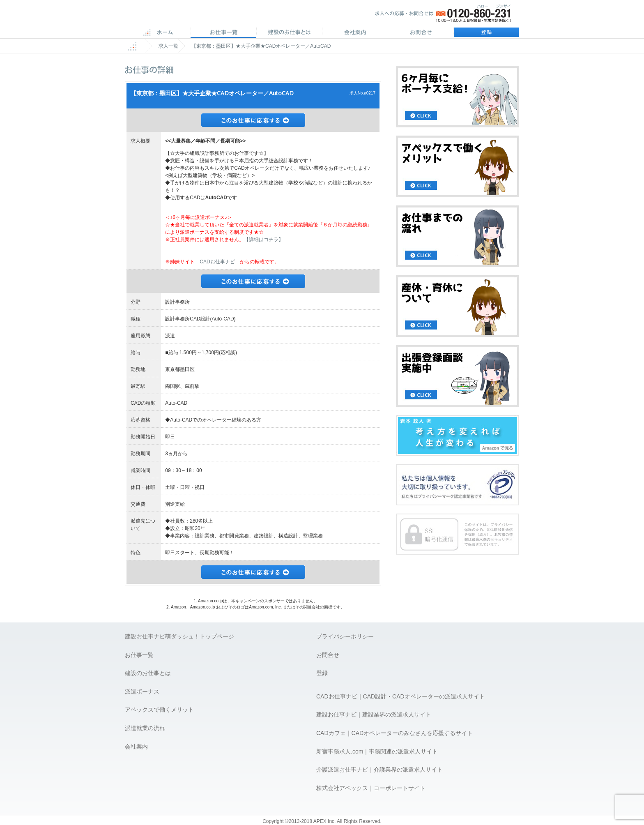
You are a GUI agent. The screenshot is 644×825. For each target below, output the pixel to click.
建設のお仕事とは (148, 673)
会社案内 (355, 33)
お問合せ (421, 33)
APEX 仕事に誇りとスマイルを (183, 16)
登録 (486, 33)
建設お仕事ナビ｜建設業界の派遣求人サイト (374, 714)
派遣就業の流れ (145, 728)
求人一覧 (168, 46)
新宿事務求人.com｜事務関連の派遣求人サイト (377, 751)
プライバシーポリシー (345, 636)
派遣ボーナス (142, 691)
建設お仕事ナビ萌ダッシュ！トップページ (179, 636)
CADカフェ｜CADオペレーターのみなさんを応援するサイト (394, 733)
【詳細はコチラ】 (264, 240)
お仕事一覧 (139, 655)
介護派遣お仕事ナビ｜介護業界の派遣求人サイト (379, 770)
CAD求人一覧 (223, 33)
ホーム (158, 33)
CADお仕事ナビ (217, 262)
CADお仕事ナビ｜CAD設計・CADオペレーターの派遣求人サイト (401, 696)
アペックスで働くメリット (159, 710)
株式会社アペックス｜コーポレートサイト (371, 788)
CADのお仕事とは (289, 33)
